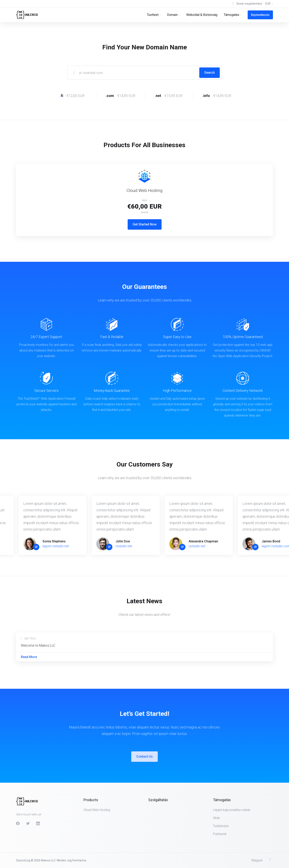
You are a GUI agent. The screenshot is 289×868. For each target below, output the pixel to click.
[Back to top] (271, 859)
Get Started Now (145, 224)
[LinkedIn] (38, 823)
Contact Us (144, 756)
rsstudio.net (124, 546)
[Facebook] (18, 823)
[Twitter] (28, 823)
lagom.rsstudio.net (56, 546)
